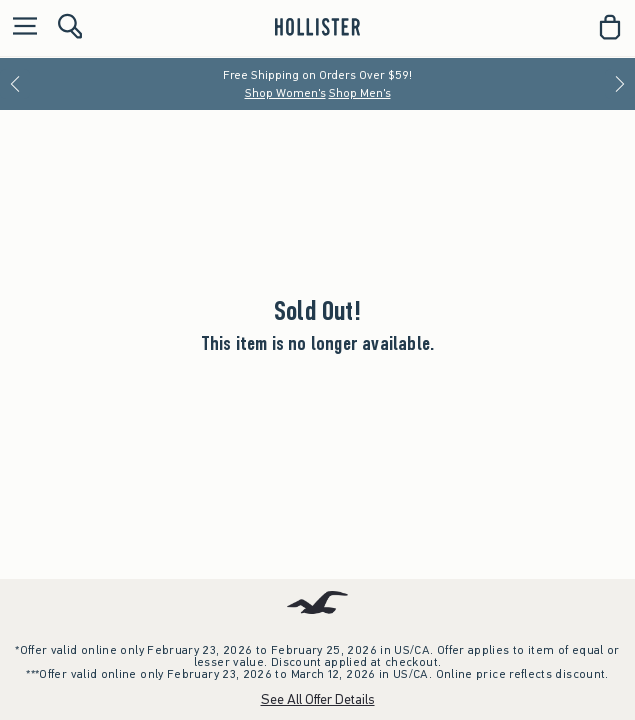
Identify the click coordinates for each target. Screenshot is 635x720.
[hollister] (317, 27)
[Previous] (15, 84)
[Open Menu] (20, 27)
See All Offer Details (318, 699)
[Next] (620, 84)
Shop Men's (360, 93)
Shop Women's (285, 93)
